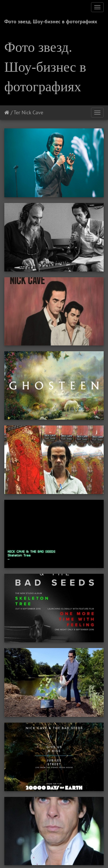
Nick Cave (32, 112)
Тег (17, 112)
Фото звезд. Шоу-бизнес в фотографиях (51, 21)
